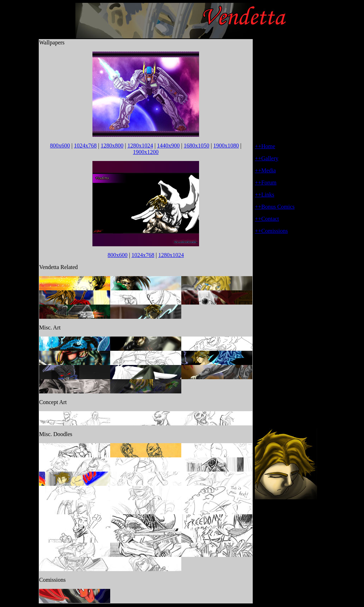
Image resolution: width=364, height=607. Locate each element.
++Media (265, 170)
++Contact (267, 219)
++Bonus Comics (275, 207)
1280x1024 (140, 146)
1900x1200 (146, 152)
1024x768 (85, 146)
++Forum (266, 182)
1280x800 (112, 146)
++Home (265, 146)
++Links (265, 195)
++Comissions (271, 231)
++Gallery (267, 158)
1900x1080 (226, 146)
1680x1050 (197, 146)
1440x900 (168, 146)
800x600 (60, 146)
